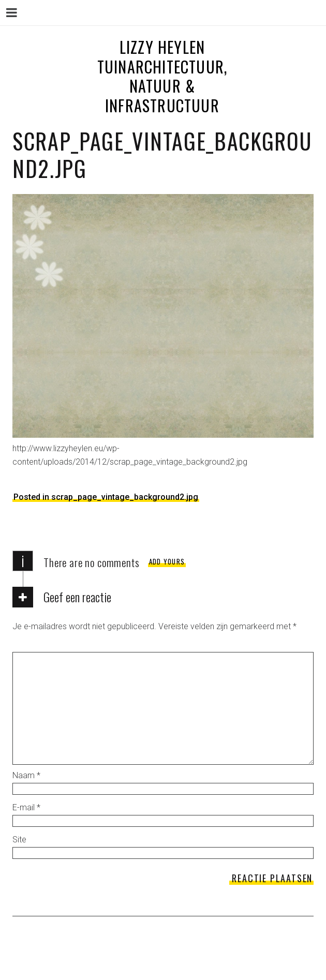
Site (19, 840)
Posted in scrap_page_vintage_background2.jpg (106, 497)
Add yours (167, 561)
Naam (26, 775)
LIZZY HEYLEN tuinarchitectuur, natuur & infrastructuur (162, 76)
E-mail (26, 807)
